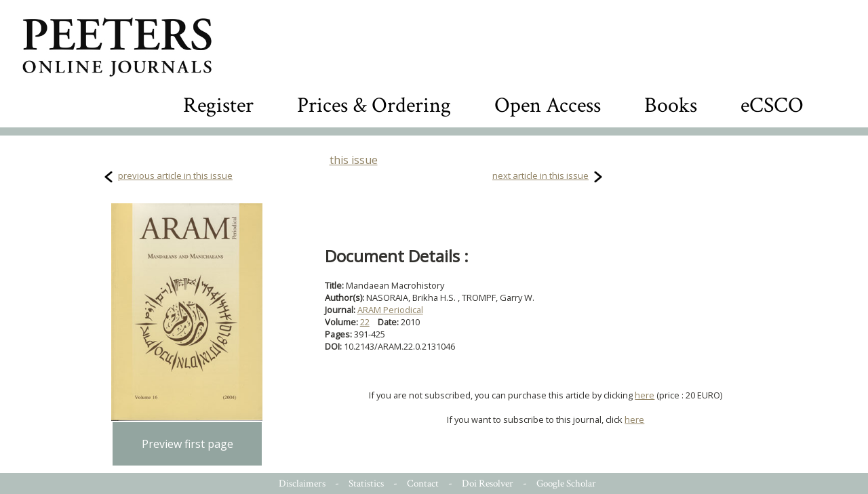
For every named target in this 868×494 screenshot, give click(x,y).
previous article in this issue (175, 176)
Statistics (366, 483)
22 (365, 322)
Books (671, 105)
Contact (423, 483)
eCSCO (772, 105)
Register (218, 105)
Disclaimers (302, 483)
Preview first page (188, 444)
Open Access (548, 105)
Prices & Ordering (374, 105)
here (645, 395)
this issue (354, 160)
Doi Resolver (488, 483)
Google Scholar (566, 483)
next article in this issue (540, 176)
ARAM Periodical (390, 310)
